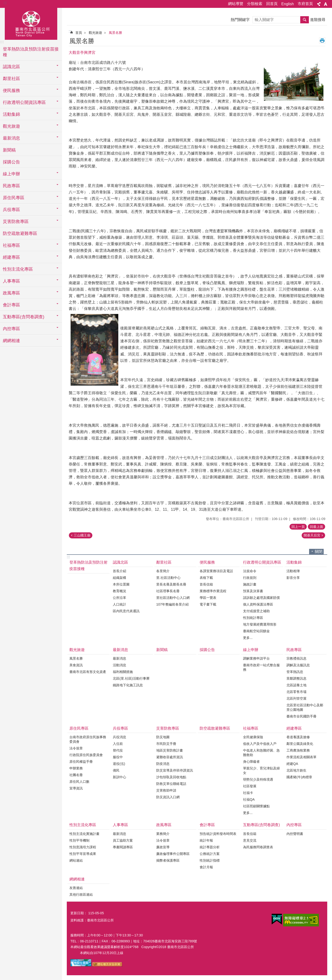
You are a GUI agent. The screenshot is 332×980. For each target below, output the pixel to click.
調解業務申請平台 (256, 658)
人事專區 (120, 825)
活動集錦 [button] (11, 114)
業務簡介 (163, 834)
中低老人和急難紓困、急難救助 (261, 753)
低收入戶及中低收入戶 (260, 744)
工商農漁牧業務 (298, 750)
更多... (248, 638)
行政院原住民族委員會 (86, 755)
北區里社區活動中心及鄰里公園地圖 (305, 707)
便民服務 (207, 562)
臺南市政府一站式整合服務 (261, 667)
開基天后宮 (312, 535)
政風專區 (164, 825)
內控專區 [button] (11, 329)
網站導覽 (236, 4)
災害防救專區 (168, 728)
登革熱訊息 (295, 672)
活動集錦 (294, 562)
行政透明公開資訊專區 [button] (24, 102)
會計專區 (207, 825)
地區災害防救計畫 (170, 750)
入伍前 (118, 744)
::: (5, 3)
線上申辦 (251, 650)
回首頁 (272, 4)
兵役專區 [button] (11, 210)
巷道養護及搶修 (298, 737)
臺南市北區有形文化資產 (88, 672)
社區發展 (250, 786)
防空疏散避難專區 (20, 233)
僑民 (116, 770)
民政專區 (294, 650)
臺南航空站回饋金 (256, 631)
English (288, 4)
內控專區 (294, 825)
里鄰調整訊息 (296, 678)
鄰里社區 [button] (11, 79)
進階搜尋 (318, 20)
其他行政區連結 (81, 894)
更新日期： (79, 913)
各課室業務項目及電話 (216, 571)
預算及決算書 (253, 591)
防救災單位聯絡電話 (171, 784)
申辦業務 (76, 768)
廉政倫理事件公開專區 (173, 854)
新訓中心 (119, 777)
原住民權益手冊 (81, 762)
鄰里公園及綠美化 (300, 744)
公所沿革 (119, 598)
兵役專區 (120, 728)
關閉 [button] (319, 552)
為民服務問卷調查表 (258, 847)
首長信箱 (206, 584)
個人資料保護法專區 (258, 604)
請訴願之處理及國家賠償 (261, 598)
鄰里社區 (164, 562)
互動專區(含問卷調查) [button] (24, 317)
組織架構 (119, 578)
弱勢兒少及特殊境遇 (258, 779)
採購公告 (11, 162)
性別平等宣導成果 (83, 854)
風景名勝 (115, 33)
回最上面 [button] (316, 527)
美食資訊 (76, 665)
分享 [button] (319, 4)
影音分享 (293, 578)
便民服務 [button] (11, 91)
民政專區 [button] (11, 186)
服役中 (118, 757)
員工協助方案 (123, 840)
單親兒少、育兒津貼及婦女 (261, 770)
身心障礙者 (251, 762)
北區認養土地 (296, 685)
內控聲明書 (295, 834)
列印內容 (322, 40)
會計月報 (206, 867)
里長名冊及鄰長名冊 (171, 584)
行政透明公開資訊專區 (262, 562)
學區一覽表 (208, 598)
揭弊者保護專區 (168, 860)
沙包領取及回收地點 (171, 777)
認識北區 (120, 562)
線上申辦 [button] (11, 174)
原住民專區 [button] (14, 198)
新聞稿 (9, 150)
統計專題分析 (210, 847)
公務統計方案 (210, 854)
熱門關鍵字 (240, 20)
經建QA (292, 764)
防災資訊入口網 (168, 797)
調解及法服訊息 (298, 665)
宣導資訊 (76, 788)
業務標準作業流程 (213, 591)
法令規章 (76, 748)
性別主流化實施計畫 (84, 834)
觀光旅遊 (95, 33)
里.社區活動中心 (168, 578)
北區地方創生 (296, 770)
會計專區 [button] (11, 305)
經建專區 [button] (11, 257)
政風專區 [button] (11, 293)
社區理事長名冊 (168, 591)
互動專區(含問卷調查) (262, 825)
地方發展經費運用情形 (260, 624)
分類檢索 (255, 4)
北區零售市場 (296, 692)
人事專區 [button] (11, 281)
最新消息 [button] (11, 138)
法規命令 (250, 571)
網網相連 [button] (11, 341)
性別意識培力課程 (83, 847)
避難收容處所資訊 (170, 757)
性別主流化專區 (83, 825)
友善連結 (76, 888)
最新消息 (120, 650)
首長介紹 (119, 571)
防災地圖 (163, 737)
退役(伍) (119, 764)
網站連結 (76, 860)
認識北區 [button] (11, 67)
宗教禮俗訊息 (296, 658)
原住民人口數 (79, 782)
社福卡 (248, 793)
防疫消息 (163, 764)
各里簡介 (163, 571)
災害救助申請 (166, 790)
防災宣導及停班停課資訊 (175, 770)
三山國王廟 (82, 535)
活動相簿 (293, 571)
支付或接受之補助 (256, 611)
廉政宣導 (163, 847)
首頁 (79, 33)
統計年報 (206, 840)
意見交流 (250, 840)
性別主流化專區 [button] (18, 269)
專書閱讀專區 (123, 847)
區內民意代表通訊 (126, 611)
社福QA (249, 799)
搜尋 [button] (305, 20)
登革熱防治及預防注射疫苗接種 (31, 52)
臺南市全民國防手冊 (301, 716)
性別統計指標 (210, 860)
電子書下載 (208, 604)
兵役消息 (119, 737)
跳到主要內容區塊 (3, 3)
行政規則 (250, 578)
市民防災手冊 (166, 744)
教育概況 (119, 591)
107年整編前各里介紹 (172, 604)
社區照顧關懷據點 (256, 806)
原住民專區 (79, 728)
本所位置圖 (121, 584)
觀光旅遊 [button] (11, 126)
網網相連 (77, 879)
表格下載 (206, 578)
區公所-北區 (31, 23)
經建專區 (294, 728)
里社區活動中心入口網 (173, 598)
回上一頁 (298, 527)
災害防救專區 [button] (16, 222)
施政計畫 (250, 584)
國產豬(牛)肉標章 (299, 777)
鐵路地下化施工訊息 (128, 685)
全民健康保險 (253, 737)
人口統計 (119, 604)
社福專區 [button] (11, 245)
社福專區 (251, 728)
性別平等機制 (79, 840)
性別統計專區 (253, 618)
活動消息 (119, 665)
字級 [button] (326, 4)
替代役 (118, 750)
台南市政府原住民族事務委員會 (88, 739)
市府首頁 (305, 4)
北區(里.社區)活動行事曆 (131, 678)
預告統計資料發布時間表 (218, 834)
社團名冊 (76, 775)
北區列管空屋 (296, 698)
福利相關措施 (123, 672)
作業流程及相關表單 (301, 757)
